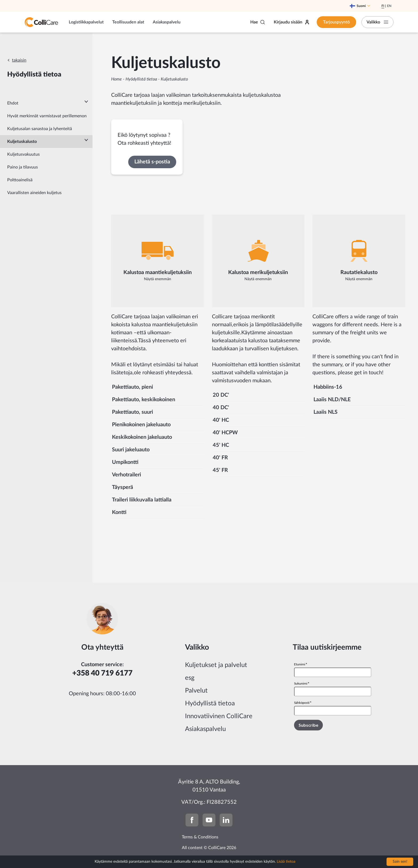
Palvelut (196, 691)
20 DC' (221, 395)
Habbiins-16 (328, 387)
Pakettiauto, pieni (132, 387)
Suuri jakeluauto (131, 450)
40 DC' (221, 408)
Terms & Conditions (200, 837)
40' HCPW (225, 433)
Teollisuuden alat (128, 22)
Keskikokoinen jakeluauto (142, 437)
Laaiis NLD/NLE (332, 400)
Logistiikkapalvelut (86, 22)
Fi (383, 6)
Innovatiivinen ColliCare (219, 716)
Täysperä (122, 487)
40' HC (221, 420)
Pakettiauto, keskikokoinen (144, 400)
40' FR (220, 458)
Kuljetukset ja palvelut (216, 665)
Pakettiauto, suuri (132, 412)
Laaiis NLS (325, 412)
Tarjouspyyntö (336, 22)
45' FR (220, 470)
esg (190, 678)
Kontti (119, 512)
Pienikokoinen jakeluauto (141, 425)
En (389, 6)
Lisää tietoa (286, 862)
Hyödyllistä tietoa (141, 79)
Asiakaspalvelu (167, 22)
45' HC (221, 445)
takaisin (19, 60)
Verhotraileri (126, 475)
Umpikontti (125, 462)
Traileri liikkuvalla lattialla (142, 500)
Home (116, 79)
